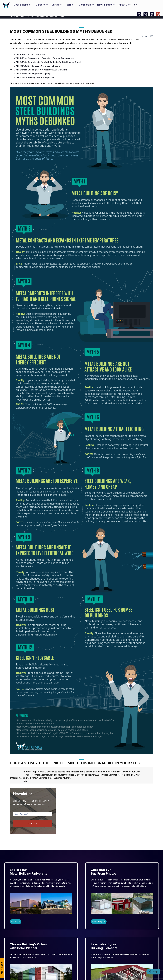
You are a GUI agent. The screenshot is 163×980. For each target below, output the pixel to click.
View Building (99, 922)
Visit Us (16, 922)
